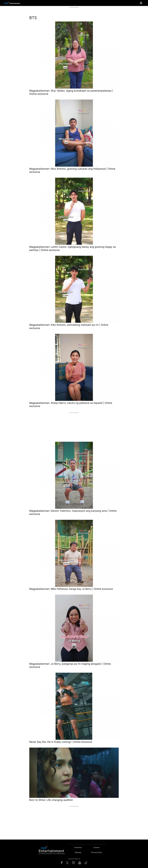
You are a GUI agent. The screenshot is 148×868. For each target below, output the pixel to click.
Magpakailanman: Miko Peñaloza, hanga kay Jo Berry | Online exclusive (71, 589)
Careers (97, 847)
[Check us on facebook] (62, 863)
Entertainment (15, 3)
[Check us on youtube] (80, 863)
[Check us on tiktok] (86, 863)
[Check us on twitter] (67, 863)
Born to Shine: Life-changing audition (51, 800)
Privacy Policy (97, 852)
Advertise (78, 847)
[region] (74, 11)
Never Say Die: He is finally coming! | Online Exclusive (61, 742)
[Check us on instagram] (73, 863)
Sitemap (78, 852)
